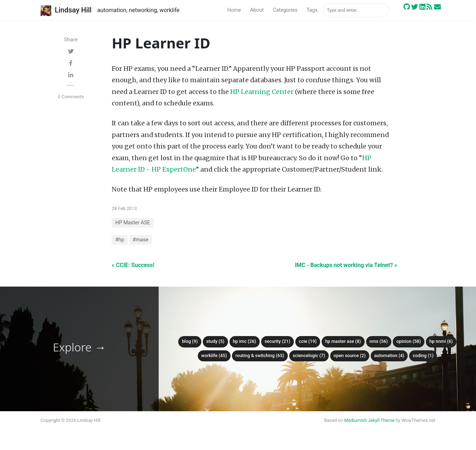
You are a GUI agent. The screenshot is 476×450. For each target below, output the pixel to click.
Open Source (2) (350, 355)
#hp (120, 240)
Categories (285, 10)
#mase (141, 240)
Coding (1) (423, 355)
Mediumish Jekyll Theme (369, 420)
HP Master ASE (133, 223)
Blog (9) (190, 341)
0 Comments (71, 97)
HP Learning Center (262, 92)
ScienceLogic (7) (309, 355)
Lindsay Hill (66, 11)
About (257, 10)
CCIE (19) (308, 341)
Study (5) (215, 341)
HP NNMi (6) (441, 341)
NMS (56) (379, 341)
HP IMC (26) (245, 341)
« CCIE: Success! (133, 265)
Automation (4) (389, 355)
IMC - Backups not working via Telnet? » (346, 265)
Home (234, 10)
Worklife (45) (214, 355)
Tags (312, 10)
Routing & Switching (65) (260, 355)
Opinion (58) (409, 341)
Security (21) (277, 341)
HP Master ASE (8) (343, 341)
